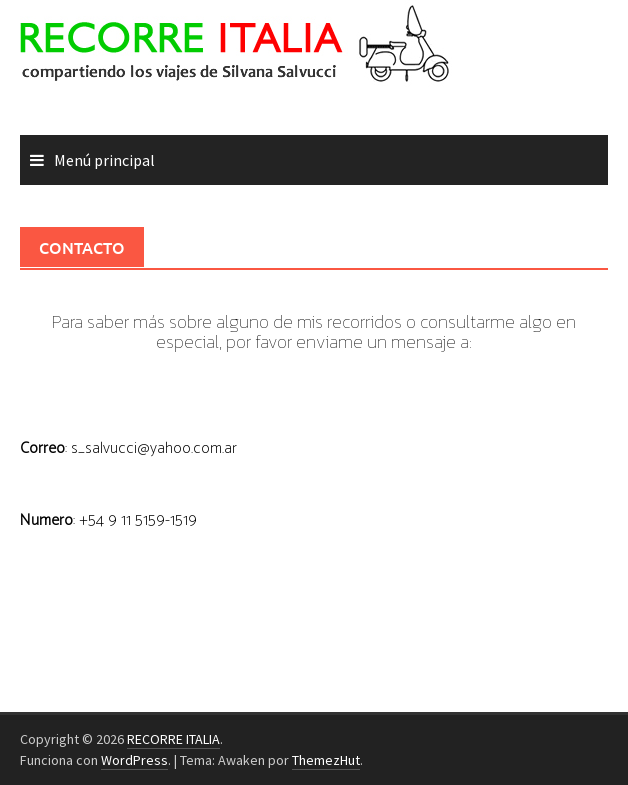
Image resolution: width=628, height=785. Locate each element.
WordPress (134, 760)
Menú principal (104, 160)
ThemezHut (326, 760)
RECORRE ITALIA (173, 739)
